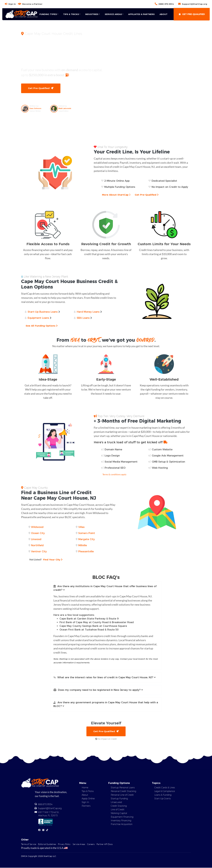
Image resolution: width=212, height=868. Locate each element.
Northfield (37, 546)
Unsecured (116, 803)
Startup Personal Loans (123, 788)
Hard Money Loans (88, 312)
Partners (86, 806)
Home (31, 14)
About (164, 14)
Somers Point (87, 533)
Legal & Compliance (165, 792)
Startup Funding (119, 799)
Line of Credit (118, 810)
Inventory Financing (121, 821)
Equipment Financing (122, 817)
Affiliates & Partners (141, 14)
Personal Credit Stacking (123, 792)
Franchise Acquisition (122, 824)
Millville (83, 546)
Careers (91, 845)
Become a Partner (32, 4)
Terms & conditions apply (114, 475)
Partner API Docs (105, 845)
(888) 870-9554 (166, 4)
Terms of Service (29, 845)
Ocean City (38, 533)
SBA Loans (83, 318)
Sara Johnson (35, 109)
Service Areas (79, 845)
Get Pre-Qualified (192, 14)
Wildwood (37, 527)
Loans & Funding (163, 795)
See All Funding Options (42, 326)
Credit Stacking (119, 806)
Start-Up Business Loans (43, 312)
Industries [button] (92, 14)
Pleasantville (86, 552)
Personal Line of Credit (122, 795)
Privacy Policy (64, 845)
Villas (81, 527)
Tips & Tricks (88, 792)
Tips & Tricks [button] (71, 14)
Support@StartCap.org (194, 4)
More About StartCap (117, 195)
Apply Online (88, 799)
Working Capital (119, 814)
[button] (106, 588)
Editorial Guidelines (47, 845)
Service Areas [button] (113, 14)
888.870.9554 (45, 805)
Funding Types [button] (48, 14)
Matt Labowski (65, 109)
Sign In (12, 4)
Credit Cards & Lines (165, 788)
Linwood (36, 539)
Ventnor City (39, 552)
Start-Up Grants (163, 799)
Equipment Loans (38, 318)
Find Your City (46, 560)
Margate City (87, 539)
